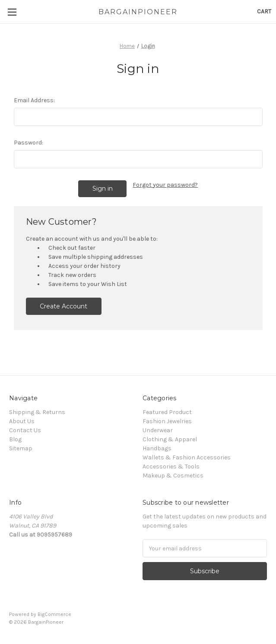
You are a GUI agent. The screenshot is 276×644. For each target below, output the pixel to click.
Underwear (158, 430)
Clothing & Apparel (170, 439)
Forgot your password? (165, 185)
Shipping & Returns (37, 412)
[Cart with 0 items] (264, 11)
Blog (15, 439)
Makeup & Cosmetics (173, 476)
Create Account (63, 306)
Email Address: (34, 100)
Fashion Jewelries (167, 421)
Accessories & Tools (171, 467)
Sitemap (21, 448)
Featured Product (167, 412)
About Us (22, 421)
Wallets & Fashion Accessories (187, 457)
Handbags (157, 448)
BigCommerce (54, 614)
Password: (29, 143)
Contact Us (25, 430)
